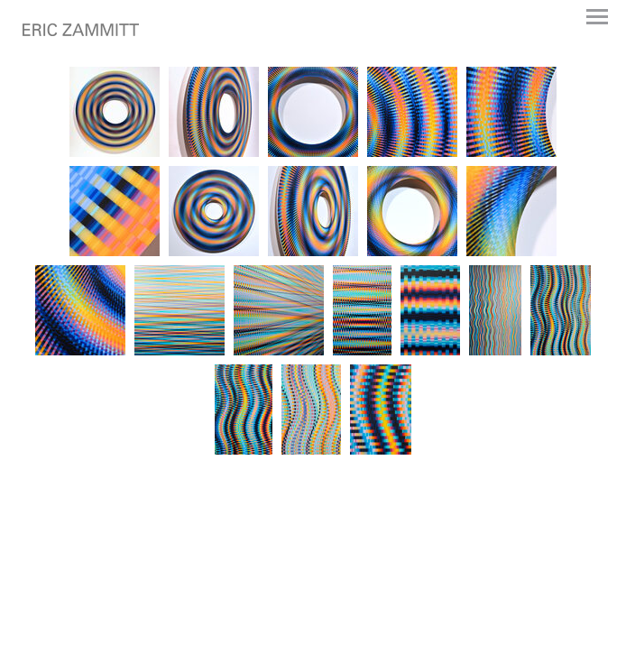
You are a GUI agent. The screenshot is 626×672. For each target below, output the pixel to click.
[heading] (81, 32)
